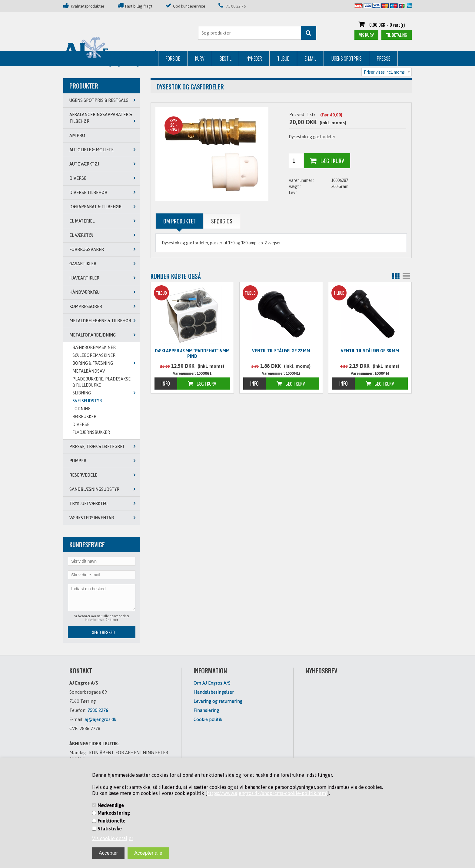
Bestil (131, 59)
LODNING (81, 409)
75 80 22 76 (236, 6)
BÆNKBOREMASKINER (94, 347)
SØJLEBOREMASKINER (94, 355)
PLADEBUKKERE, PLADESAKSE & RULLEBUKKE (101, 382)
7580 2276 (98, 710)
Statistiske (110, 829)
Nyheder (159, 59)
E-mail (216, 59)
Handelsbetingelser (214, 692)
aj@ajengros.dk (100, 719)
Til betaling (397, 35)
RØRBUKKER (84, 417)
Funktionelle (111, 821)
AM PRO (77, 136)
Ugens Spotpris (252, 59)
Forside (78, 59)
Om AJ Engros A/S (212, 683)
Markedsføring (114, 813)
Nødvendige (111, 805)
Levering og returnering (218, 701)
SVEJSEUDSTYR (87, 401)
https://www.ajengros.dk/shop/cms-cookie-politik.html (267, 793)
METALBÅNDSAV (89, 371)
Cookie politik (208, 719)
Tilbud (189, 59)
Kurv (105, 59)
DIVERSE (81, 424)
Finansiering (206, 710)
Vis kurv (366, 35)
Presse (289, 59)
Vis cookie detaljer (113, 838)
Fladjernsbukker (91, 432)
